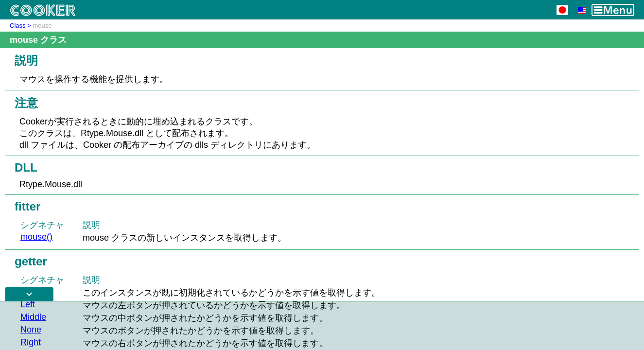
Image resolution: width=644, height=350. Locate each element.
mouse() (36, 237)
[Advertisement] (322, 326)
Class (18, 26)
